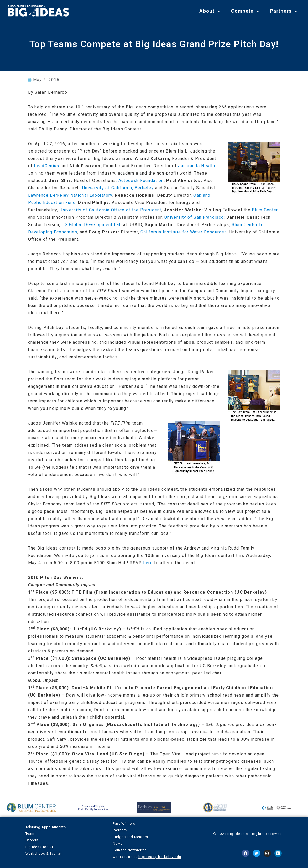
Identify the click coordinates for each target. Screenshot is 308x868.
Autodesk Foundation (141, 181)
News (118, 843)
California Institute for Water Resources (184, 232)
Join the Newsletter (129, 850)
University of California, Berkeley (118, 188)
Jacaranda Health (197, 166)
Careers (32, 840)
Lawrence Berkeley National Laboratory (70, 195)
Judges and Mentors (130, 837)
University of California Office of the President (110, 210)
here (148, 563)
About (210, 11)
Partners (284, 11)
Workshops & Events (43, 853)
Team (30, 833)
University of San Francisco (194, 217)
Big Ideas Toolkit (40, 847)
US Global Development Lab (92, 225)
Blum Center (265, 210)
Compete (245, 11)
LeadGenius (46, 166)
